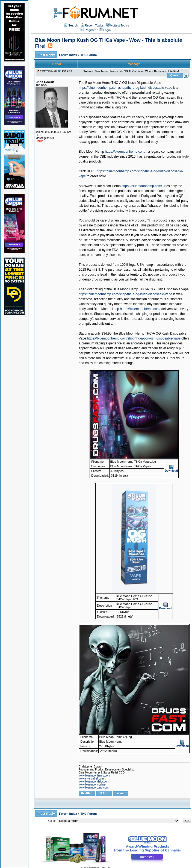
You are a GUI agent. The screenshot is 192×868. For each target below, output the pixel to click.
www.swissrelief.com (91, 779)
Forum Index (68, 55)
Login (105, 30)
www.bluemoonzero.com (94, 788)
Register (88, 30)
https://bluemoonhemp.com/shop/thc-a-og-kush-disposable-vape (125, 88)
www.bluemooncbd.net (92, 785)
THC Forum (88, 55)
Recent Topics (94, 25)
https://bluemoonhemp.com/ (125, 152)
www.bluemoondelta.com (94, 782)
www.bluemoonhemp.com (94, 776)
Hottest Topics (120, 25)
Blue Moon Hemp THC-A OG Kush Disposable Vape (123, 83)
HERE (91, 171)
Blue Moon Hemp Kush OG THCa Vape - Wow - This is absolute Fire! (137, 71)
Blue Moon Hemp (91, 152)
